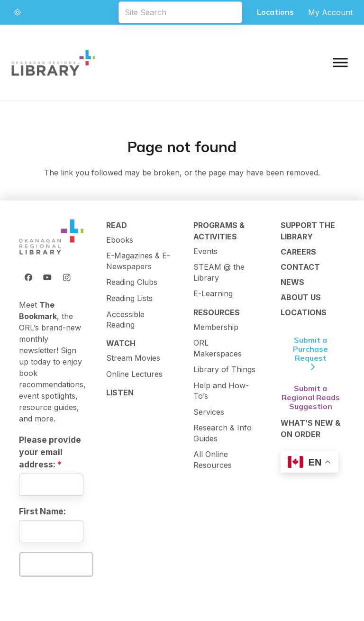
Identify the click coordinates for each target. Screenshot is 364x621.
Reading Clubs (132, 282)
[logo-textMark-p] (53, 63)
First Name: (42, 511)
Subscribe (56, 564)
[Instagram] (66, 277)
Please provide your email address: (50, 452)
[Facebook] (28, 277)
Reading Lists (129, 298)
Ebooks (120, 240)
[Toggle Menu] (340, 62)
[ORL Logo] (51, 237)
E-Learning (213, 293)
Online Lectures (134, 374)
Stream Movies (133, 358)
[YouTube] (47, 277)
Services (209, 412)
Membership (216, 327)
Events (205, 251)
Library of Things (224, 369)
